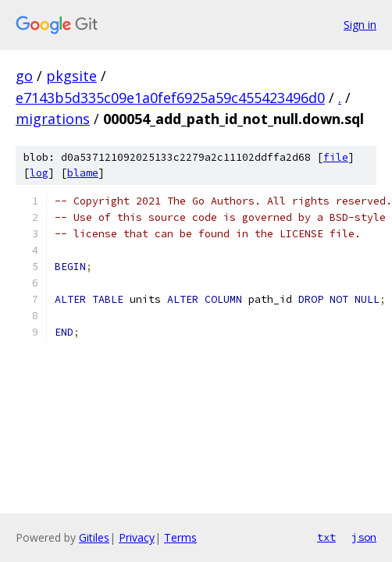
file (336, 157)
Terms (180, 537)
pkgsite (71, 76)
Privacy (137, 537)
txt (326, 537)
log (39, 173)
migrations (53, 119)
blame (83, 173)
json (364, 537)
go (24, 76)
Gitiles (94, 537)
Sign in (360, 25)
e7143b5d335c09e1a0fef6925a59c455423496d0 (170, 98)
